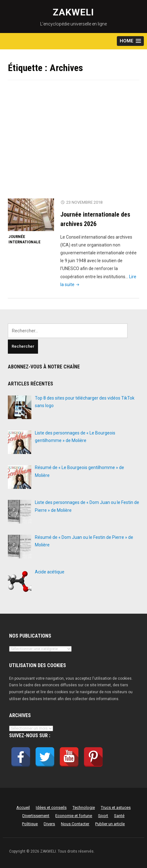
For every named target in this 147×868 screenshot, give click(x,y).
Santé (119, 816)
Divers (49, 824)
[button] (130, 41)
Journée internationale (24, 239)
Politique (30, 824)
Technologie (84, 807)
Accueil (23, 807)
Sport (103, 816)
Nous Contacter (75, 824)
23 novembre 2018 (84, 202)
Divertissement (36, 816)
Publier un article (110, 824)
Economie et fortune (74, 816)
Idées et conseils (51, 807)
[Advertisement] (73, 143)
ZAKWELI (73, 12)
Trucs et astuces (116, 807)
